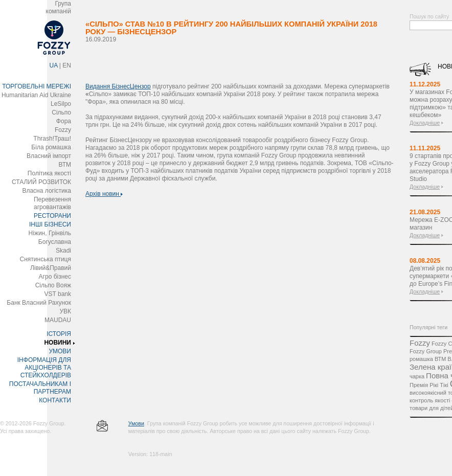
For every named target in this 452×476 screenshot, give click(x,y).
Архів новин (104, 194)
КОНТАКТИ (55, 400)
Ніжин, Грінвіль (50, 233)
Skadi (63, 251)
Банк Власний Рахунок (39, 303)
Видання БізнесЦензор (118, 86)
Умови (136, 423)
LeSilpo (61, 104)
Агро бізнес (55, 277)
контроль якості (430, 400)
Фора (64, 121)
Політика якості (49, 173)
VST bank (58, 294)
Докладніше (425, 123)
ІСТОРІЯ (59, 334)
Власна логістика (47, 191)
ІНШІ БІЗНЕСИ (50, 224)
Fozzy (63, 130)
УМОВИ (60, 351)
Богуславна (55, 242)
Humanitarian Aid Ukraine (36, 95)
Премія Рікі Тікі (429, 385)
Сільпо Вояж (53, 285)
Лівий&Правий (51, 268)
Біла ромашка (51, 147)
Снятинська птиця (46, 259)
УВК (65, 311)
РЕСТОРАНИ (52, 216)
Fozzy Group (426, 351)
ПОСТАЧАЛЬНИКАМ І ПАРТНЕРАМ (40, 388)
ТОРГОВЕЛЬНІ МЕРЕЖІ (37, 86)
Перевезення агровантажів (52, 203)
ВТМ (65, 165)
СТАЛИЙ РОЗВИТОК (41, 182)
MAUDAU (58, 320)
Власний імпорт (49, 156)
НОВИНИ (58, 343)
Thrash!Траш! (52, 139)
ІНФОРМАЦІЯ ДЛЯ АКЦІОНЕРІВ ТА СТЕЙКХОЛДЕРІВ (44, 368)
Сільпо (61, 112)
